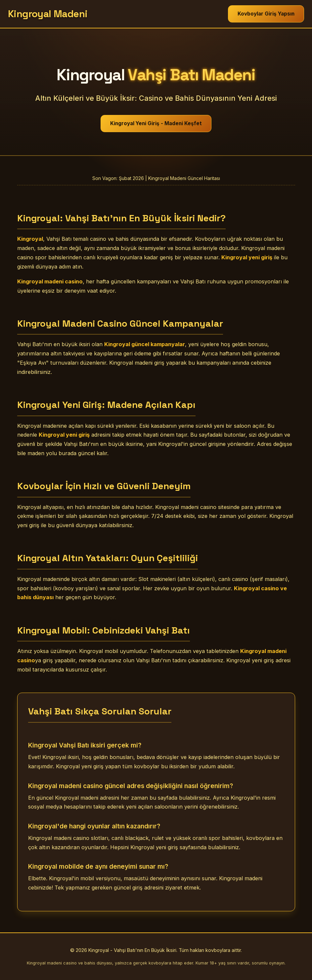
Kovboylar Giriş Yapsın (266, 14)
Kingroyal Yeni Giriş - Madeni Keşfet (156, 123)
